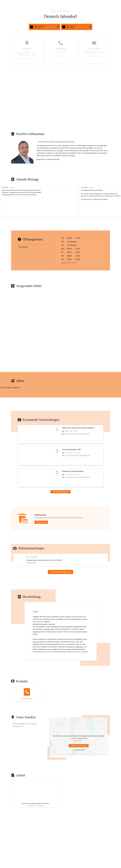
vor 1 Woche (78, 187)
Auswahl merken (79, 759)
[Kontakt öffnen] (27, 703)
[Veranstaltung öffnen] (61, 434)
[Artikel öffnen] (35, 804)
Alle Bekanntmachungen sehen (60, 576)
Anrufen (60, 56)
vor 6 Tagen (5, 187)
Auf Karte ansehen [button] (27, 59)
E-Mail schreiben (94, 56)
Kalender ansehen (41, 522)
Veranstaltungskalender (61, 492)
